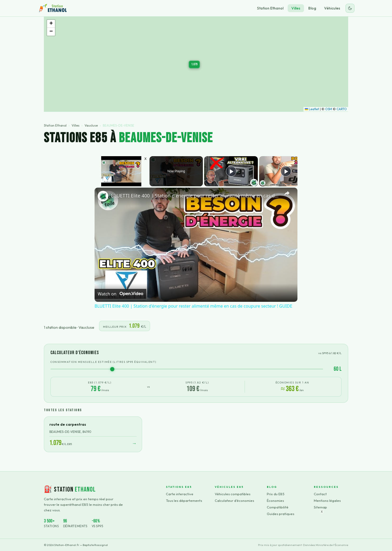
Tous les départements (184, 501)
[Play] (231, 171)
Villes (296, 8)
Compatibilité (278, 507)
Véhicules (332, 8)
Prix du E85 (276, 494)
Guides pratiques (281, 514)
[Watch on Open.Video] (120, 294)
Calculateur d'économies (234, 501)
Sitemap (320, 507)
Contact (320, 494)
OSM (329, 109)
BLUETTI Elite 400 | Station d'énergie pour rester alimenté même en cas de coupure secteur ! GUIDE (195, 196)
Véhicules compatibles (233, 494)
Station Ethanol (270, 8)
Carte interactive (180, 494)
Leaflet (312, 109)
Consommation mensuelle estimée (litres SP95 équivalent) (103, 362)
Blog (312, 8)
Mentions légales (327, 501)
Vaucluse (91, 125)
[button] (194, 64)
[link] (103, 196)
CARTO (342, 109)
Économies (275, 501)
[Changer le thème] (350, 8)
